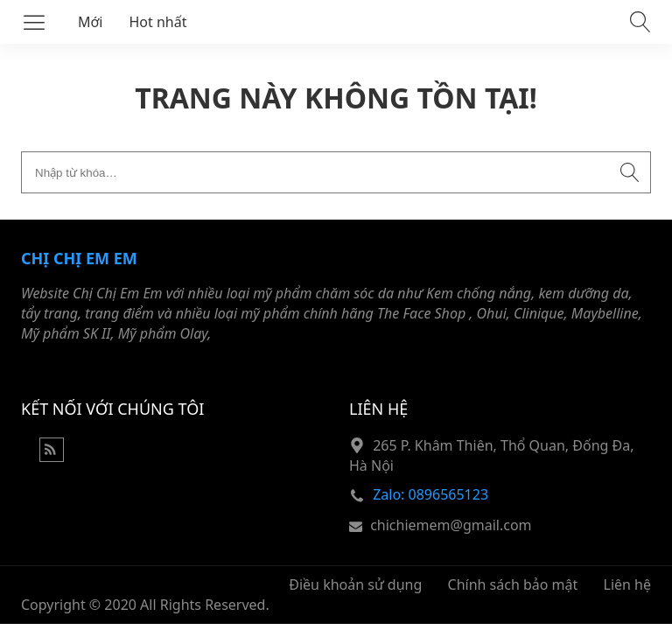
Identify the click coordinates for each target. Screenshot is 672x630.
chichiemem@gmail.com (451, 525)
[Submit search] (630, 172)
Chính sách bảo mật (513, 584)
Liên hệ (628, 584)
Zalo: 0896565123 (430, 494)
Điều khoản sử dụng (355, 584)
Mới (91, 22)
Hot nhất (158, 22)
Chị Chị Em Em (79, 258)
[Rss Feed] (52, 457)
